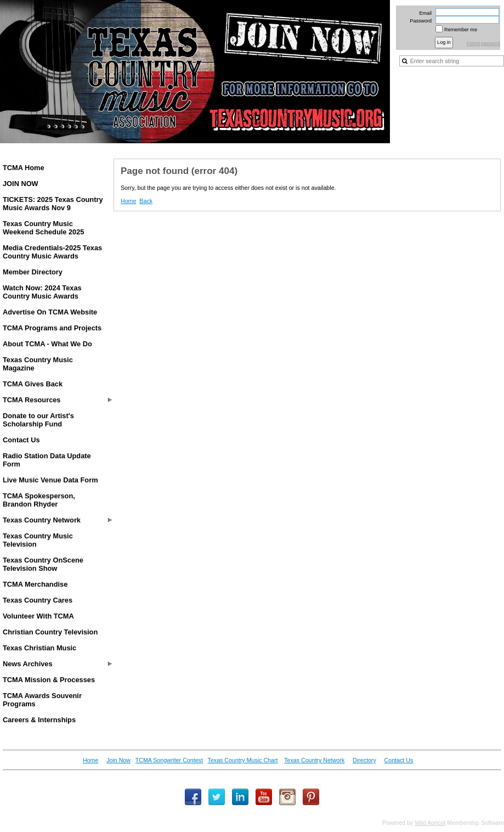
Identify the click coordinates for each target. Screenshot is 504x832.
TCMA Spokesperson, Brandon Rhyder (39, 500)
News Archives (28, 664)
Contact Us (21, 440)
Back (146, 201)
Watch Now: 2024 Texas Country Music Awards (42, 292)
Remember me (461, 30)
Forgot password (483, 44)
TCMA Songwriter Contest (169, 760)
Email (424, 13)
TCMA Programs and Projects (52, 328)
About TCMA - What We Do (47, 344)
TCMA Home (24, 168)
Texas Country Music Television (38, 540)
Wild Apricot (430, 823)
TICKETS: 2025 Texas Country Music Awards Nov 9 (53, 204)
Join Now (118, 760)
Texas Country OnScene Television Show (43, 564)
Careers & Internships (39, 720)
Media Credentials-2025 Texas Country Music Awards (52, 252)
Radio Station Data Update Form (47, 460)
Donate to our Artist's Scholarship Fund (38, 420)
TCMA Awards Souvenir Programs (42, 700)
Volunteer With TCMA (38, 616)
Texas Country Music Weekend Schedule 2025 (43, 228)
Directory (364, 760)
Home (128, 201)
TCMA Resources (32, 400)
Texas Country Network (42, 520)
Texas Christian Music (39, 648)
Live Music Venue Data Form (50, 480)
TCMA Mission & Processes (49, 680)
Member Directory (33, 272)
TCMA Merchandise (35, 584)
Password (419, 21)
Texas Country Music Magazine (38, 364)
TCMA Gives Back (33, 384)
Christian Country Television (50, 632)
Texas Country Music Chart (243, 760)
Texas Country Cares (38, 600)
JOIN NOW (21, 184)
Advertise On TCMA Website (50, 312)
